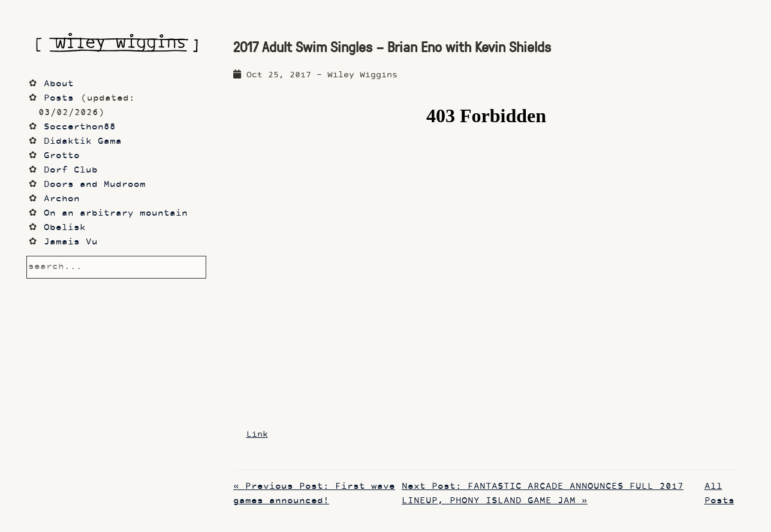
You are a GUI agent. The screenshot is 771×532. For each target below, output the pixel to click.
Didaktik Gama (83, 142)
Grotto (62, 156)
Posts (59, 99)
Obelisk (65, 228)
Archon (62, 199)
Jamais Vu (71, 242)
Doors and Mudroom (95, 185)
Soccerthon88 (80, 127)
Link (257, 435)
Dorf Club (71, 170)
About (59, 84)
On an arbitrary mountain (116, 214)
